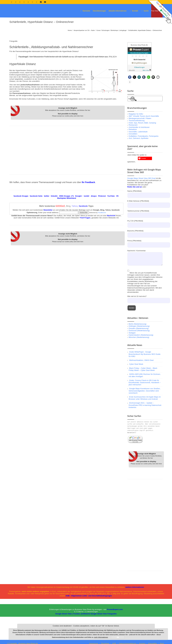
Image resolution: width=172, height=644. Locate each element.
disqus (94, 196)
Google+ (79, 196)
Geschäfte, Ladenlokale (138, 132)
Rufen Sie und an (135, 187)
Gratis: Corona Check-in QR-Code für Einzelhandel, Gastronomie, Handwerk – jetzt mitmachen (145, 382)
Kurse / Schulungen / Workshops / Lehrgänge (111, 30)
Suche (145, 11)
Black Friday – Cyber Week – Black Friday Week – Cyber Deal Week (143, 369)
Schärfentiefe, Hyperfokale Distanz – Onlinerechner (145, 30)
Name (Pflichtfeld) (145, 193)
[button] (130, 77)
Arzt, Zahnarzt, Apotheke (139, 138)
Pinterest (102, 196)
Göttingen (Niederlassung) (139, 326)
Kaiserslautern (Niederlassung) (141, 335)
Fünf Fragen (85, 218)
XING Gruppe (65, 196)
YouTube (111, 196)
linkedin (54, 196)
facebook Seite (36, 196)
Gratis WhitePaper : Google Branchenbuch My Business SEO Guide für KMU (145, 354)
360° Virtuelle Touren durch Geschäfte (144, 116)
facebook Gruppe (21, 196)
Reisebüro (133, 129)
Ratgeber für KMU (136, 114)
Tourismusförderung (137, 121)
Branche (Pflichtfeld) (145, 233)
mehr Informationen (101, 637)
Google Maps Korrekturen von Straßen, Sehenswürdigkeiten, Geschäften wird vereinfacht (145, 391)
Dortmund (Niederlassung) (139, 331)
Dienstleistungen (99, 11)
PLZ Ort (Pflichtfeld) (145, 223)
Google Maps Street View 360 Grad (141, 178)
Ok (118, 637)
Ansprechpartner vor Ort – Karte (84, 30)
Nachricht (111, 216)
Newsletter (48, 210)
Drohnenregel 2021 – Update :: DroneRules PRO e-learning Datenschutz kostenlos (145, 405)
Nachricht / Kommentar (145, 255)
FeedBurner (102, 213)
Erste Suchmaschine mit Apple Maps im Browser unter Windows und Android (145, 398)
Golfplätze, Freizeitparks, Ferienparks (144, 136)
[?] (72, 196)
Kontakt (134, 11)
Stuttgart (132, 333)
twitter (47, 196)
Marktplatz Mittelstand (67, 198)
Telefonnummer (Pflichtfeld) (145, 213)
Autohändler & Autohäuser (139, 127)
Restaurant (133, 125)
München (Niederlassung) (139, 337)
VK (117, 196)
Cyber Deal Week (136, 364)
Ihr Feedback (88, 182)
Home (70, 30)
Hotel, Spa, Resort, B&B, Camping (142, 123)
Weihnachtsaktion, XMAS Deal (141, 360)
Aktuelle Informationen (118, 11)
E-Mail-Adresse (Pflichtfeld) (145, 203)
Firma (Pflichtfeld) (145, 243)
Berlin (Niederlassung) (138, 324)
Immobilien (133, 134)
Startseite (85, 11)
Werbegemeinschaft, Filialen (140, 118)
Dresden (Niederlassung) (139, 328)
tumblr (87, 196)
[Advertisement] (66, 150)
